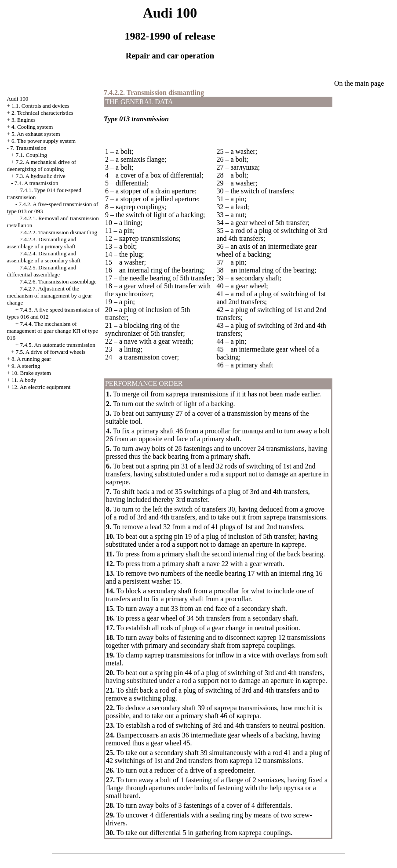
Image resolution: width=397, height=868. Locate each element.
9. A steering (26, 366)
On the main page (359, 83)
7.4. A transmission (36, 183)
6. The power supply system (44, 141)
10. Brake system (31, 373)
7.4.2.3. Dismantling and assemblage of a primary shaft (41, 243)
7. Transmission (28, 148)
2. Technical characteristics (42, 113)
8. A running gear (31, 359)
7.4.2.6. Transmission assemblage (58, 281)
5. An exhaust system (36, 134)
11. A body (24, 380)
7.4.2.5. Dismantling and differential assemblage (41, 271)
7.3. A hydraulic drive (41, 176)
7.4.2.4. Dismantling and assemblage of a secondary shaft (44, 257)
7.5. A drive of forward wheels (51, 352)
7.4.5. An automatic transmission (58, 345)
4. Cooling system (32, 127)
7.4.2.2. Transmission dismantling (58, 232)
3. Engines (24, 120)
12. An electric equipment (41, 387)
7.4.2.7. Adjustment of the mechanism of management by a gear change (49, 296)
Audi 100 (17, 99)
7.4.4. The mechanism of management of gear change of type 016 (52, 331)
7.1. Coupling (31, 155)
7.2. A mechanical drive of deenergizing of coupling (41, 165)
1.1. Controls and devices (40, 106)
